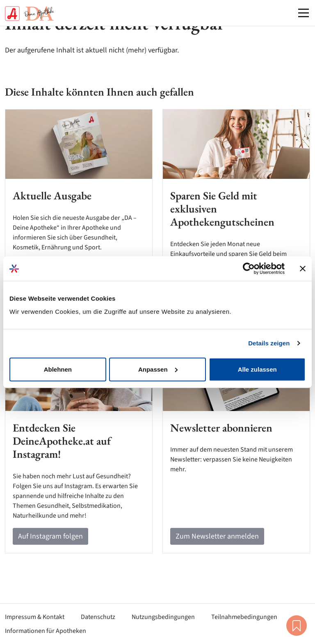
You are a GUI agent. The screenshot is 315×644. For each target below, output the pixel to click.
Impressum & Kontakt (35, 617)
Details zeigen (269, 343)
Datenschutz (98, 617)
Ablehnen (58, 369)
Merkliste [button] (297, 626)
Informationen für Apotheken (46, 631)
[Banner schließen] (303, 269)
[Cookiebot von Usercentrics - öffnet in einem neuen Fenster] (249, 269)
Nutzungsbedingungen (163, 617)
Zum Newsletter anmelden (217, 536)
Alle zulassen (257, 369)
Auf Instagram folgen (50, 536)
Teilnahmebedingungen (244, 617)
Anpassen (158, 369)
